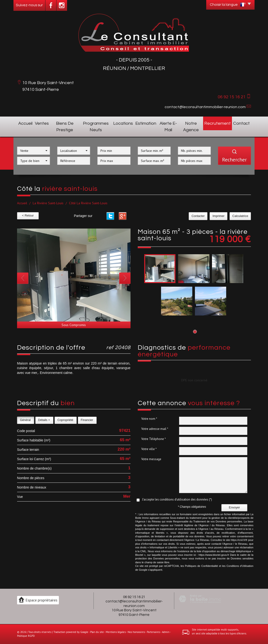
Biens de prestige (65, 127)
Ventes (42, 123)
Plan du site (97, 632)
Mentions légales (116, 632)
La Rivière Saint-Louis (48, 203)
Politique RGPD (26, 636)
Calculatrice (240, 216)
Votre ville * (149, 449)
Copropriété (65, 420)
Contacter (199, 216)
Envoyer (234, 508)
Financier (87, 420)
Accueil (25, 123)
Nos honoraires (136, 632)
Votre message (151, 459)
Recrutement (218, 123)
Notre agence (191, 127)
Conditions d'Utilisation (240, 566)
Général (25, 420)
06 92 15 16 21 (134, 597)
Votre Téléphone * (154, 439)
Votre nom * (149, 419)
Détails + (44, 420)
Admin (166, 632)
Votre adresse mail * (155, 429)
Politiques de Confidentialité (201, 566)
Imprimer (219, 216)
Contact (241, 123)
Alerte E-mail (168, 127)
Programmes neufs (96, 127)
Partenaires (153, 632)
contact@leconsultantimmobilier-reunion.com (205, 107)
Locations (123, 123)
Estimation (146, 123)
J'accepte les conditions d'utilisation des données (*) (177, 499)
